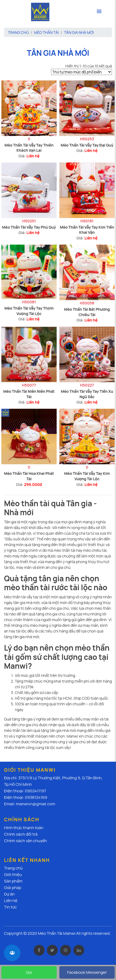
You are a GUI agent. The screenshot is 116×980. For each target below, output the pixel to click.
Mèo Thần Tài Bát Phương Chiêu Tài (87, 312)
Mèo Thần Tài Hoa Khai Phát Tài (29, 476)
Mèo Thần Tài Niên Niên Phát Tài (29, 394)
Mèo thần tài (46, 32)
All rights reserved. (93, 933)
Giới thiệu (13, 874)
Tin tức (11, 907)
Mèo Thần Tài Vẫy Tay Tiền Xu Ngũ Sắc (87, 394)
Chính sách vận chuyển (25, 841)
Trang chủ (18, 32)
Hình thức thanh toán (24, 828)
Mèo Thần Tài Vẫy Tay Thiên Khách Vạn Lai (29, 148)
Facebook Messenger (87, 972)
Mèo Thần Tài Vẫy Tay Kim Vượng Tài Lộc (87, 476)
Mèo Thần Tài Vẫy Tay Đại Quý (87, 145)
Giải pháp (13, 887)
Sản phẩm (13, 881)
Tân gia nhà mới (79, 32)
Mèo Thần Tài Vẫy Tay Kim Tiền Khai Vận (87, 230)
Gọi (29, 972)
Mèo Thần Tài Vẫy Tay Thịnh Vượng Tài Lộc (29, 311)
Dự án (9, 894)
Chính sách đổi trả (21, 834)
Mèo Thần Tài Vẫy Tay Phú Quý (29, 227)
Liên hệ (33, 156)
